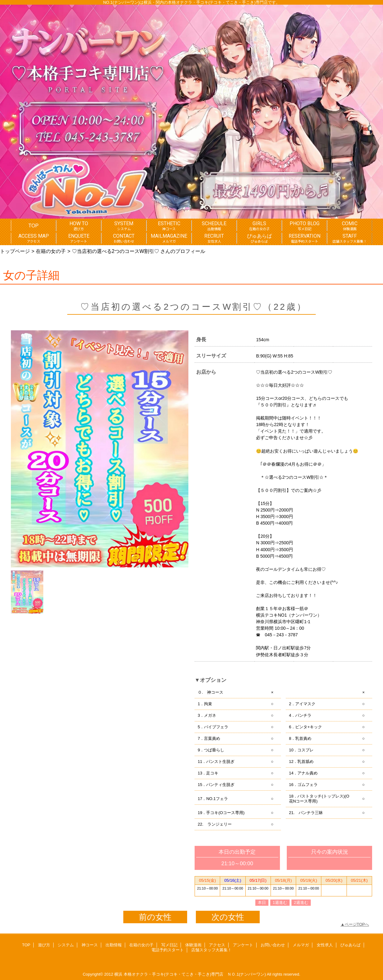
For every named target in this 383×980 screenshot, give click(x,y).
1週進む (280, 902)
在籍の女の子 (51, 251)
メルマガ (301, 945)
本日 (262, 902)
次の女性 (228, 917)
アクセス (217, 945)
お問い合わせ (273, 945)
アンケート (243, 945)
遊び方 (44, 945)
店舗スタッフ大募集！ (211, 950)
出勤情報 (114, 945)
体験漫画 (193, 945)
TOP (33, 226)
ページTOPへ (357, 924)
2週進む (301, 902)
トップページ (15, 251)
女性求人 (325, 945)
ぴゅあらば (350, 945)
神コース (90, 945)
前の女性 (155, 917)
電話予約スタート (168, 950)
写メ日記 (169, 945)
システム (66, 945)
